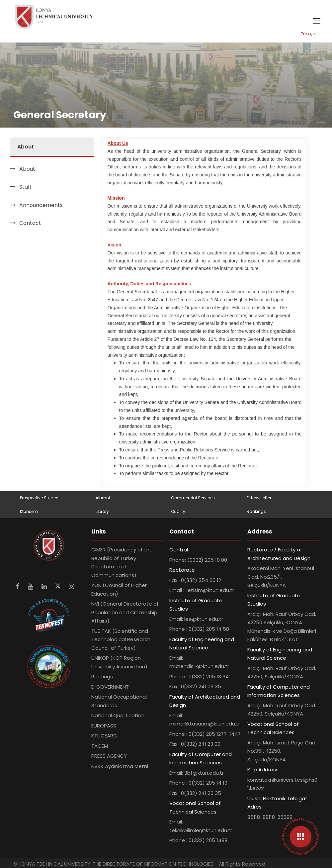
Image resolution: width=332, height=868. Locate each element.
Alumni (103, 498)
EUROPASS (104, 726)
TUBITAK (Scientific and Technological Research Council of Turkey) (121, 639)
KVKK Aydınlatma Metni (120, 766)
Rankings (256, 511)
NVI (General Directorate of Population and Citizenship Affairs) (125, 612)
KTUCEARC (104, 736)
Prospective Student (40, 498)
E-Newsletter (259, 498)
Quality (178, 511)
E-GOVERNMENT (110, 687)
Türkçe (308, 34)
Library (102, 511)
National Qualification (118, 715)
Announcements (41, 205)
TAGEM (100, 746)
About (27, 169)
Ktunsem (29, 511)
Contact (30, 223)
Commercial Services (193, 498)
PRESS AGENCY (109, 756)
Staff (26, 187)
